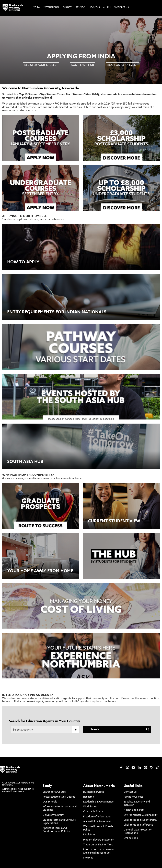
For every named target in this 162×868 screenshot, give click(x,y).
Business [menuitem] (68, 7)
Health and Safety (134, 810)
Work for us (90, 807)
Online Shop (131, 838)
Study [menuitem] (37, 7)
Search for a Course (54, 792)
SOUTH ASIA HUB (83, 65)
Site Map (88, 858)
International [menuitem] (51, 7)
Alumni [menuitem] (107, 7)
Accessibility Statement (97, 822)
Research (89, 797)
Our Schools (50, 802)
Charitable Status (93, 812)
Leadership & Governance (98, 802)
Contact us (130, 792)
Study (47, 786)
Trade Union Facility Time (98, 845)
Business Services (94, 792)
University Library (53, 815)
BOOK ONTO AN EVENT (123, 65)
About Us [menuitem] (95, 7)
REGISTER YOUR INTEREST (41, 65)
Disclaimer (89, 835)
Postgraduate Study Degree (59, 797)
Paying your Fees (133, 797)
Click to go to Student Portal (140, 820)
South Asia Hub (78, 107)
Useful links (133, 786)
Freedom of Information (97, 817)
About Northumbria (99, 786)
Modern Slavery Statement (99, 840)
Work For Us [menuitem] (121, 7)
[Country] (45, 730)
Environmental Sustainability (141, 815)
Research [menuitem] (81, 7)
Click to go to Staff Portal (138, 825)
